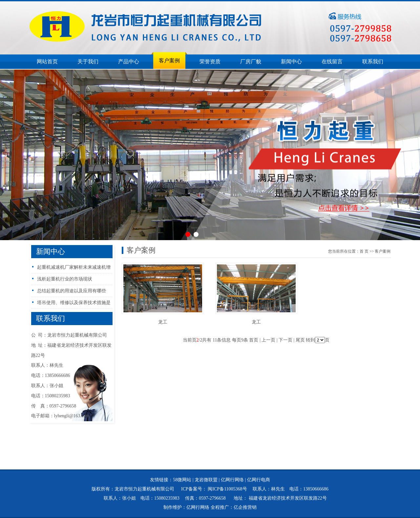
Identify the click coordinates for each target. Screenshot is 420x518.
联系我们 (373, 62)
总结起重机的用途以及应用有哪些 (72, 291)
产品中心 (129, 62)
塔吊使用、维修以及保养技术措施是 (74, 303)
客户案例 (169, 61)
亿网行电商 (259, 480)
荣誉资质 (210, 62)
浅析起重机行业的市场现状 (65, 279)
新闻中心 (291, 62)
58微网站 (182, 480)
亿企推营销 (245, 507)
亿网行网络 (232, 480)
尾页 (300, 340)
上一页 (268, 340)
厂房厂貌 (251, 62)
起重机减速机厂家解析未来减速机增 (74, 267)
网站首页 (47, 62)
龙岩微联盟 (206, 480)
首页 (364, 251)
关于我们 (88, 62)
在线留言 (332, 62)
